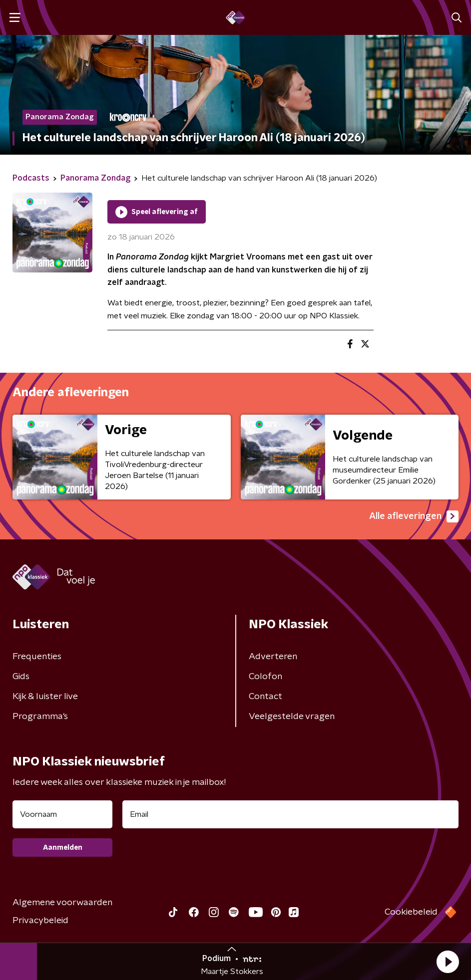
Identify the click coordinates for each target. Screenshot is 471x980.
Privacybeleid (40, 921)
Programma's (40, 717)
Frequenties (37, 657)
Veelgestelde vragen (292, 717)
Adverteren (273, 657)
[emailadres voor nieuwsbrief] (290, 814)
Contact (265, 697)
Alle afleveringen (414, 516)
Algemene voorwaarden (62, 903)
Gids (21, 677)
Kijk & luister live (45, 697)
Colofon (265, 677)
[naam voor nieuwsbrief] (62, 814)
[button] (448, 962)
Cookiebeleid (411, 912)
